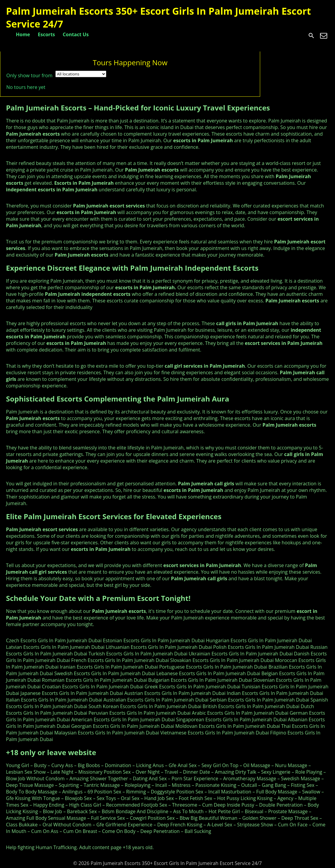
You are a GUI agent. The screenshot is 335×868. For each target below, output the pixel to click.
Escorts (46, 34)
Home (23, 34)
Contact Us (76, 34)
